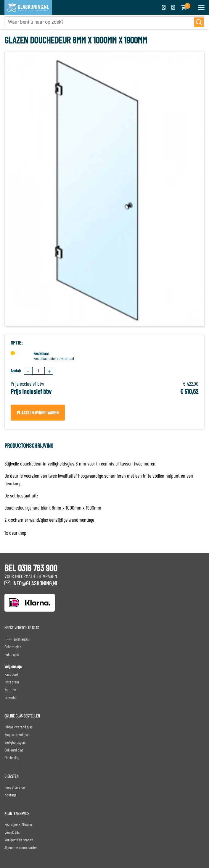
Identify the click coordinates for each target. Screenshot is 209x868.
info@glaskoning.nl (35, 583)
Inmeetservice (15, 787)
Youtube (10, 690)
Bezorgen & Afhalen (18, 824)
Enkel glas (12, 654)
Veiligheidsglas (15, 742)
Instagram (12, 682)
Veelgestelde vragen (19, 840)
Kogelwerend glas (17, 734)
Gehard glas (13, 647)
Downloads (12, 832)
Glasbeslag (12, 758)
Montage (11, 795)
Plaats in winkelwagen (38, 412)
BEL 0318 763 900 (31, 568)
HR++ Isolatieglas (17, 639)
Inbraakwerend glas (19, 727)
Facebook (12, 674)
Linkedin (11, 697)
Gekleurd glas (14, 750)
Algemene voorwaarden (21, 847)
